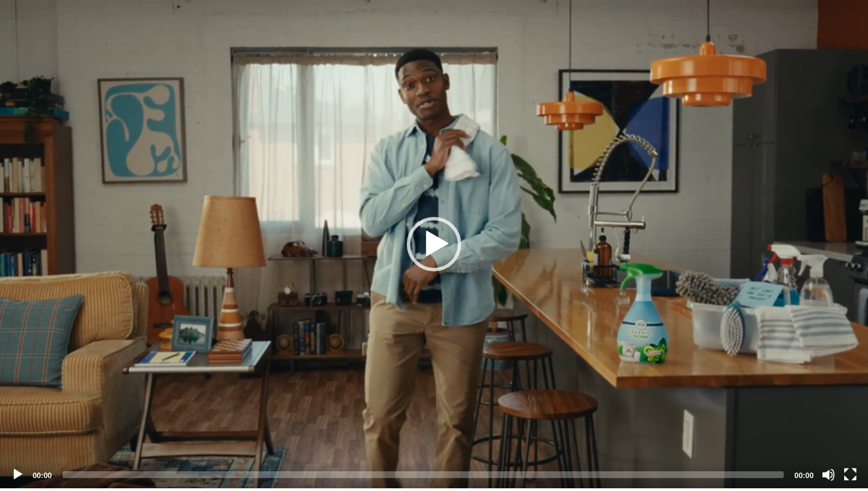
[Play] (18, 475)
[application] (434, 244)
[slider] (423, 475)
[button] (434, 244)
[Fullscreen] (850, 475)
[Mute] (829, 475)
